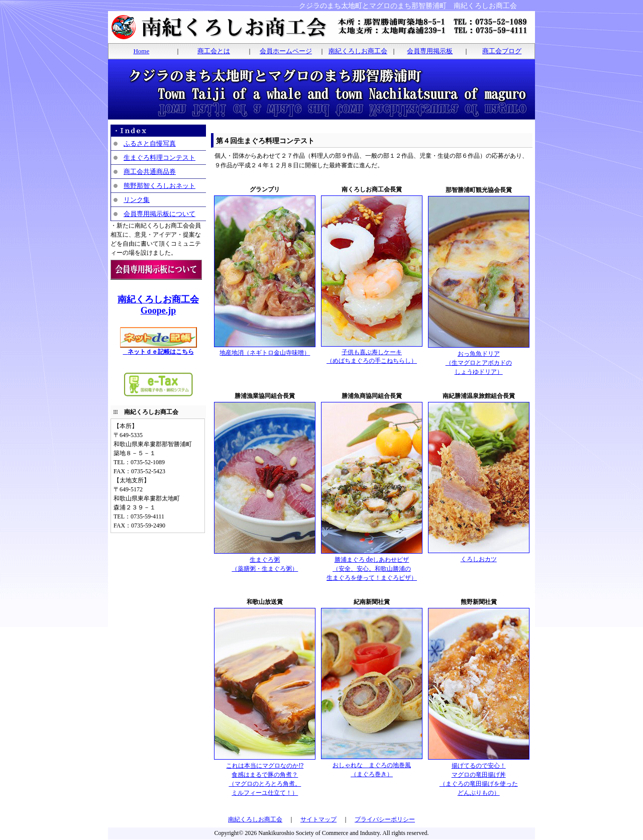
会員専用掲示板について (159, 214)
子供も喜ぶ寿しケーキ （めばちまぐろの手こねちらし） (372, 353)
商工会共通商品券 (150, 172)
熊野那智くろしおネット (159, 186)
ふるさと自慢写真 (150, 143)
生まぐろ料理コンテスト (159, 157)
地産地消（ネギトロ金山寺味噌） (265, 350)
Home (141, 51)
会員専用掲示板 (430, 51)
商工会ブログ (502, 51)
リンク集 (137, 200)
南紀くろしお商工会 (358, 51)
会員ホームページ (286, 51)
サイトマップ (318, 819)
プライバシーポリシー (385, 819)
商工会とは (214, 51)
